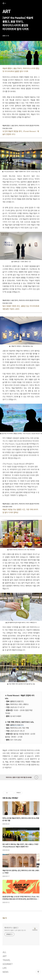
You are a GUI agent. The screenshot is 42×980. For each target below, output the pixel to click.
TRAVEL (6, 960)
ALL (4, 952)
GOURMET (8, 964)
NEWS (5, 972)
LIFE (5, 968)
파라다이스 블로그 (11, 928)
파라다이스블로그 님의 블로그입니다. (15, 930)
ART (7, 11)
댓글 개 (5, 918)
